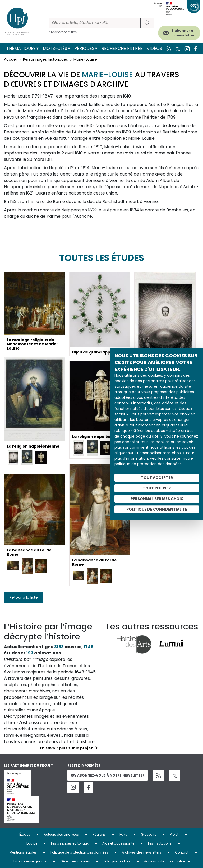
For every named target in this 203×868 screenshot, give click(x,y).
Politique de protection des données (79, 852)
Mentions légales (23, 852)
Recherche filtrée (122, 48)
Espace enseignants (30, 861)
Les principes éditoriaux (70, 843)
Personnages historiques (45, 59)
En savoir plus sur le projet (66, 748)
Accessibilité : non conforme (167, 861)
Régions (99, 834)
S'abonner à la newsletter (183, 33)
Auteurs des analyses (61, 834)
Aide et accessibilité (118, 843)
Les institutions (160, 843)
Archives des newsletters (142, 852)
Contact (182, 852)
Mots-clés (55, 48)
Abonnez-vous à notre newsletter (108, 775)
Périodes (84, 48)
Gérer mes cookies (75, 861)
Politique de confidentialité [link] (157, 509)
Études (25, 834)
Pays (123, 834)
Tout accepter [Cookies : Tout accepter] (157, 478)
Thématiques (21, 48)
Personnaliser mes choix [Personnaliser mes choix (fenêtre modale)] (157, 499)
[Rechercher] (95, 23)
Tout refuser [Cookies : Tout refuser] (157, 488)
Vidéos (154, 48)
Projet (174, 834)
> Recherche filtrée (63, 32)
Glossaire (149, 834)
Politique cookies (117, 861)
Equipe (32, 843)
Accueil (11, 59)
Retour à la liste (24, 597)
